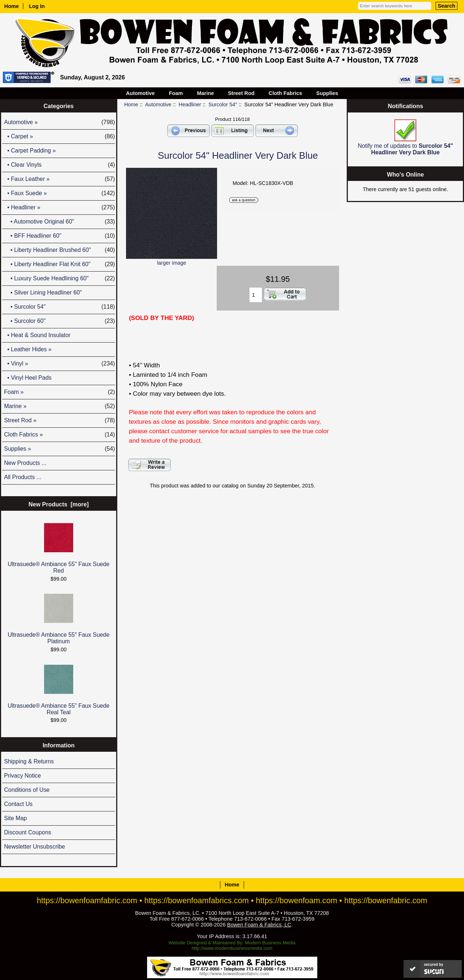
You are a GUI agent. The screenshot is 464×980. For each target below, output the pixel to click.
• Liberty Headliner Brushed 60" (59, 250)
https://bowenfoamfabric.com (87, 900)
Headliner (190, 104)
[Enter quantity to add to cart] (256, 295)
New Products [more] (58, 504)
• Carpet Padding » (30, 151)
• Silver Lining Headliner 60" (43, 293)
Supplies (327, 93)
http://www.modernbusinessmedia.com (232, 948)
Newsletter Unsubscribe (34, 847)
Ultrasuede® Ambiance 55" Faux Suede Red (59, 548)
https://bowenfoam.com (297, 900)
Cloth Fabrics (286, 93)
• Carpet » (59, 137)
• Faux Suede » (59, 193)
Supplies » (59, 449)
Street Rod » (59, 420)
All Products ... (23, 477)
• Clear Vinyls (59, 165)
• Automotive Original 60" (59, 222)
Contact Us (18, 804)
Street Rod (241, 93)
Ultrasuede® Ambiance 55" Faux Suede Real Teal (59, 690)
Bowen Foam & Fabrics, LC (259, 925)
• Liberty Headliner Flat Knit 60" (59, 264)
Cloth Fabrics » (59, 435)
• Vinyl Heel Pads (28, 378)
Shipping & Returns (29, 761)
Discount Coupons (27, 832)
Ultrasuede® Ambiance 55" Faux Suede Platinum (59, 619)
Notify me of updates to (405, 137)
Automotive (158, 104)
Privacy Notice (22, 776)
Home (12, 6)
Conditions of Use (27, 790)
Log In (37, 6)
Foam (176, 93)
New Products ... (25, 463)
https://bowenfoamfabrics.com (196, 900)
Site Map (15, 818)
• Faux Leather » (59, 179)
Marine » (59, 406)
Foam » (59, 392)
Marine (205, 93)
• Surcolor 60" (59, 321)
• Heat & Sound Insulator (37, 335)
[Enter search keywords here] (395, 6)
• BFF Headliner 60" (59, 236)
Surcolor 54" (223, 104)
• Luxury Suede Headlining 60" (59, 278)
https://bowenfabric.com (386, 900)
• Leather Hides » (28, 349)
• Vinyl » (59, 364)
